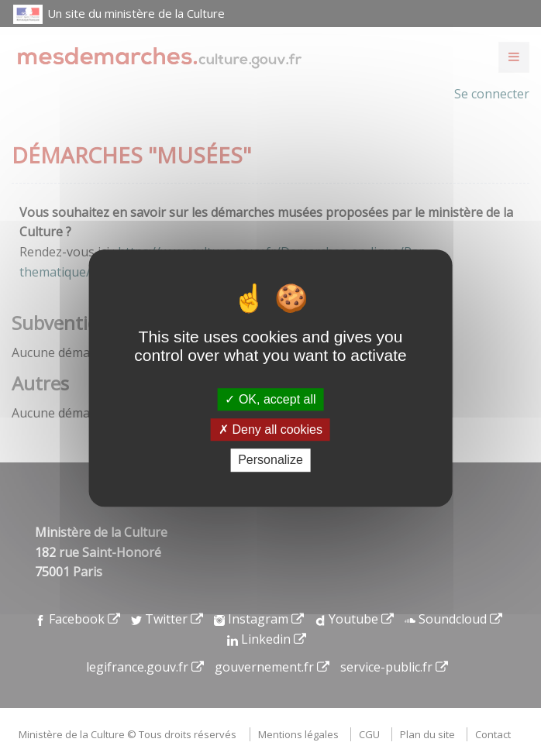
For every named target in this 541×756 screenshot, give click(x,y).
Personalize (270, 460)
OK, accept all (270, 399)
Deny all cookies (270, 430)
